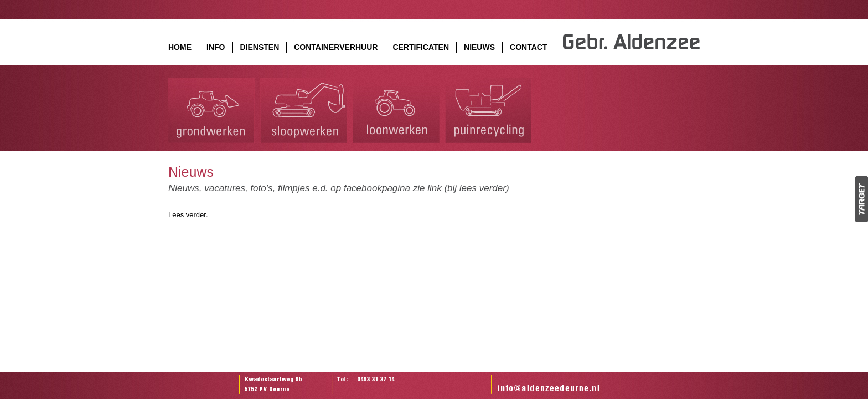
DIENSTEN (259, 47)
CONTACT (528, 47)
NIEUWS (479, 47)
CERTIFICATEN (421, 47)
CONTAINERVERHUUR (336, 47)
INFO (216, 47)
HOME (180, 47)
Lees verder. (188, 215)
